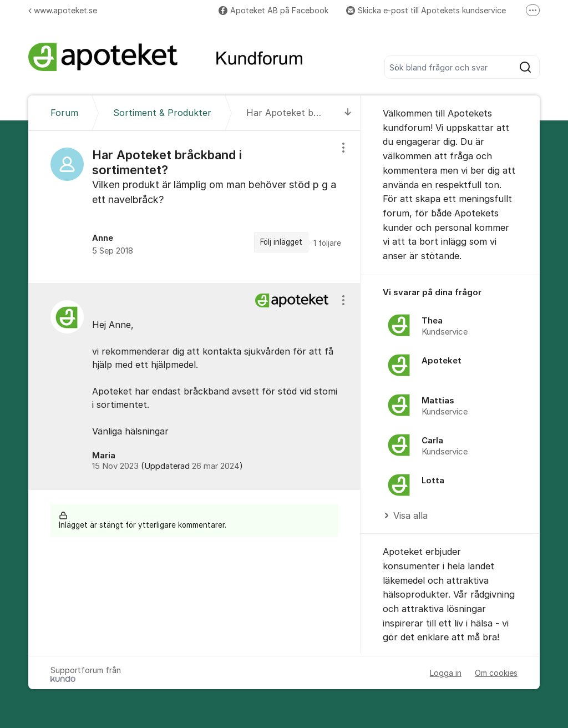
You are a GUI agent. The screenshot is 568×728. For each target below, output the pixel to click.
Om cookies (496, 673)
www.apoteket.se (63, 10)
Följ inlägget (281, 242)
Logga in (446, 673)
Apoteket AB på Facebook (273, 10)
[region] (194, 207)
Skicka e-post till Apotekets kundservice (426, 10)
